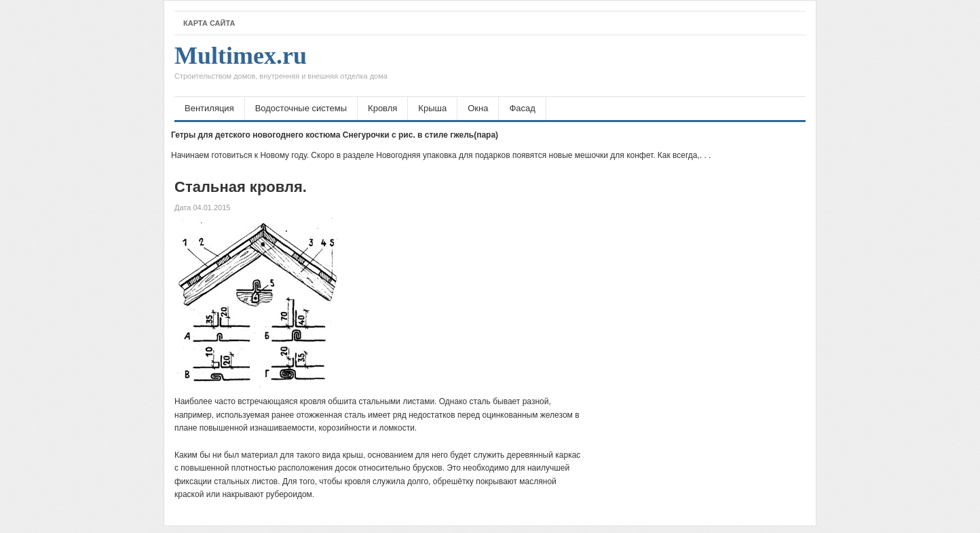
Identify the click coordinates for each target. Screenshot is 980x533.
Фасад (522, 108)
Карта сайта (209, 23)
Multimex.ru (281, 66)
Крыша (432, 108)
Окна (478, 108)
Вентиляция (209, 108)
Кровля (382, 108)
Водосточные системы (301, 108)
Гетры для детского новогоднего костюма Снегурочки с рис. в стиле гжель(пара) (335, 135)
